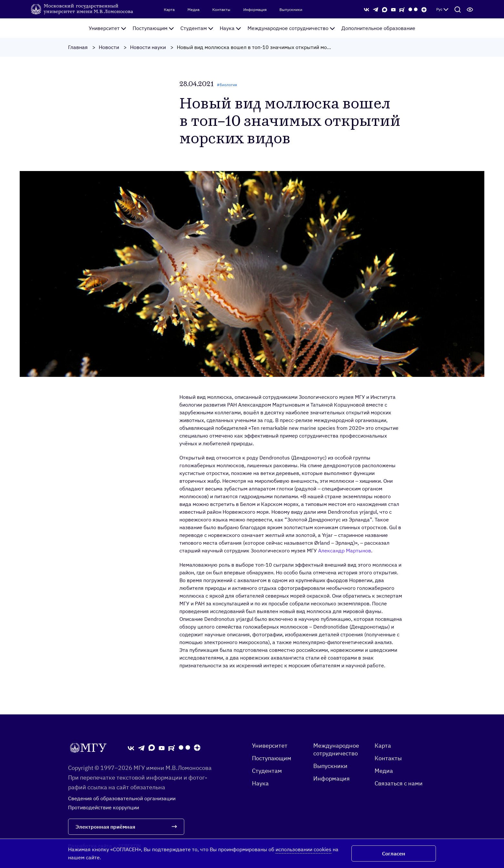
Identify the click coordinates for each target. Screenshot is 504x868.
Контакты (221, 10)
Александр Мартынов (345, 550)
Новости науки (148, 47)
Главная (78, 47)
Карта (169, 10)
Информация (255, 10)
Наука (230, 28)
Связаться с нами (399, 783)
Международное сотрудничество (291, 28)
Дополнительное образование (378, 28)
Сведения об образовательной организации (122, 798)
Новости (109, 47)
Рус (442, 9)
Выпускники (291, 10)
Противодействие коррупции (104, 807)
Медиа (193, 10)
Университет (107, 28)
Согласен (394, 853)
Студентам (197, 28)
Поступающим (153, 28)
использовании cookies (303, 849)
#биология (227, 85)
